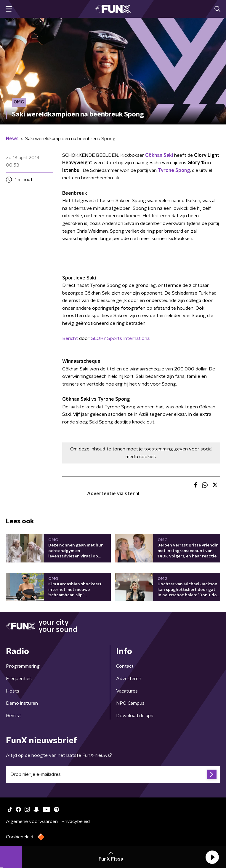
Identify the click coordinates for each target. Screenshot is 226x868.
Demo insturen (22, 703)
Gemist (13, 716)
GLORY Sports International (121, 338)
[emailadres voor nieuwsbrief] (113, 774)
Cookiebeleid (20, 837)
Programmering (23, 666)
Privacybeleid (76, 821)
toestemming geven (166, 449)
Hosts (13, 691)
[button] (212, 857)
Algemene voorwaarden (32, 821)
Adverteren (129, 679)
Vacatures (127, 691)
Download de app (135, 716)
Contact (125, 666)
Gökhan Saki (159, 155)
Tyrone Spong (174, 170)
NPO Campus (130, 703)
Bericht (70, 338)
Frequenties (19, 679)
